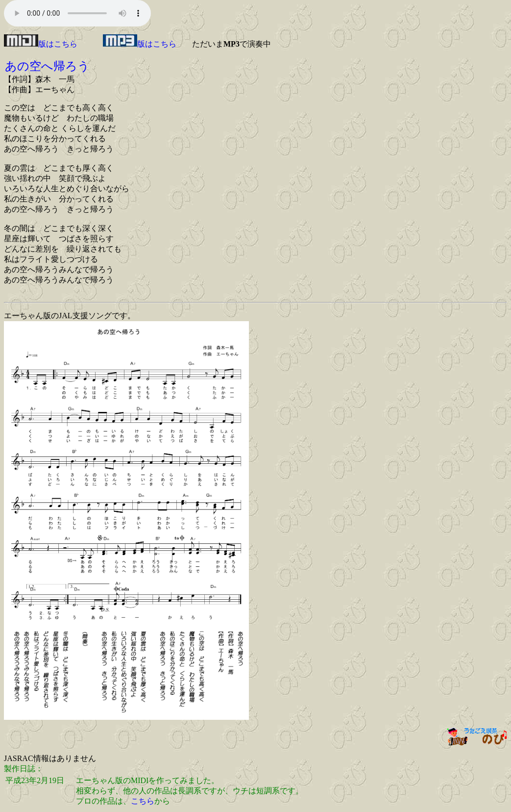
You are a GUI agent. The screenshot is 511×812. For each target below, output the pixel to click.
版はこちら (41, 44)
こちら (143, 801)
